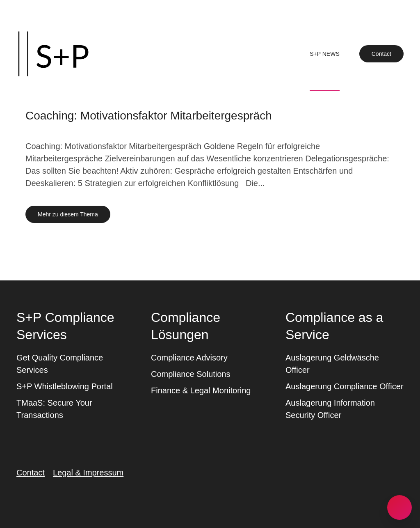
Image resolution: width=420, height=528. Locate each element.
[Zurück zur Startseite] (53, 54)
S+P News (325, 54)
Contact (381, 54)
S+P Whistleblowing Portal (65, 386)
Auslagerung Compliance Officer (345, 386)
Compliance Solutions (191, 374)
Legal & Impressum (88, 473)
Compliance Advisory (189, 358)
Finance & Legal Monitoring (201, 390)
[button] (399, 507)
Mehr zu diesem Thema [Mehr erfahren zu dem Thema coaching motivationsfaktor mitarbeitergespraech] (68, 214)
